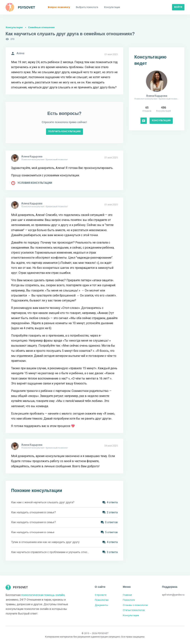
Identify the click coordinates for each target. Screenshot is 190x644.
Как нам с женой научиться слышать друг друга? (43, 502)
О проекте (101, 595)
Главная (127, 595)
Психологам (102, 600)
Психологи (129, 600)
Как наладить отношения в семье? (33, 512)
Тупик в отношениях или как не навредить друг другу (45, 542)
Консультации (14, 27)
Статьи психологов (134, 610)
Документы (101, 605)
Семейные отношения (41, 27)
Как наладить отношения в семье (33, 532)
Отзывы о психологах (135, 605)
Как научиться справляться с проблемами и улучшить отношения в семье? (50, 552)
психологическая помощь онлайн (43, 595)
